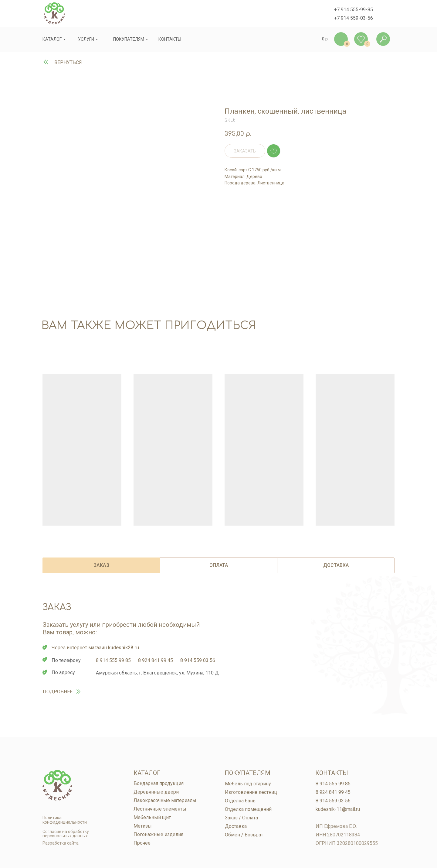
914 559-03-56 (357, 18)
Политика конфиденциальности (65, 820)
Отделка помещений (248, 809)
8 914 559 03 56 (198, 660)
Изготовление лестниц (251, 792)
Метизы (143, 826)
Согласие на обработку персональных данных (66, 834)
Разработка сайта (61, 843)
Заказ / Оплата (241, 818)
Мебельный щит (152, 817)
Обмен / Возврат (244, 835)
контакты (170, 39)
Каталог (52, 39)
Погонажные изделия (158, 834)
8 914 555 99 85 (113, 660)
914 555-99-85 (357, 10)
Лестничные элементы (160, 809)
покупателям (129, 39)
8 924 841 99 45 (156, 660)
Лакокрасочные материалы (165, 800)
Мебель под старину (248, 784)
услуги (86, 39)
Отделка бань (240, 801)
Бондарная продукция (159, 783)
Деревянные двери (156, 792)
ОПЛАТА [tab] (219, 565)
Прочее (142, 843)
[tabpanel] (218, 667)
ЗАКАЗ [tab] (101, 565)
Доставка (236, 826)
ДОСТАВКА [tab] (336, 565)
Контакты (332, 773)
